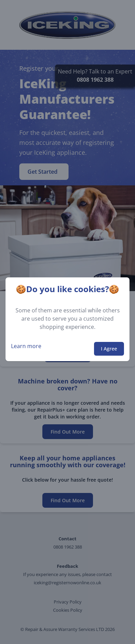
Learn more (26, 346)
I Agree (109, 349)
